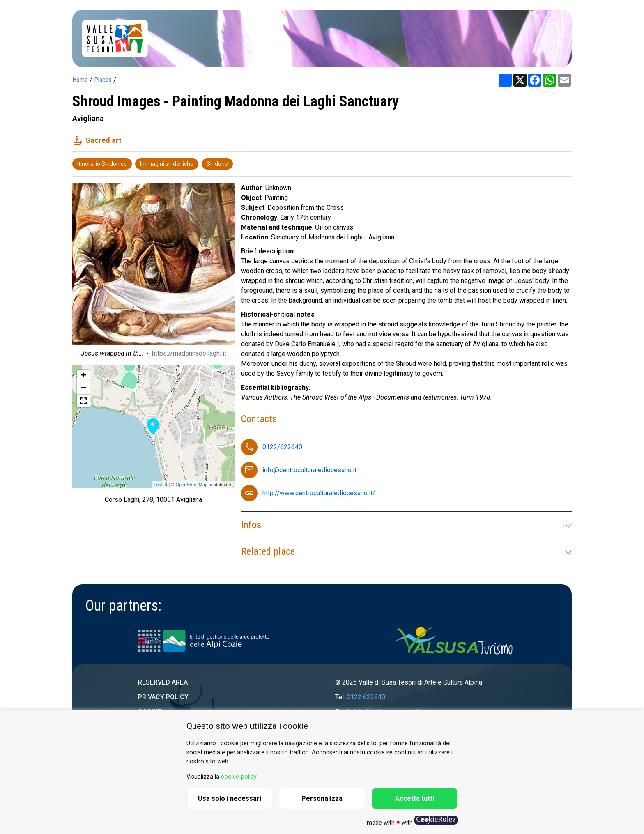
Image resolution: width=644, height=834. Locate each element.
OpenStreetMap (191, 485)
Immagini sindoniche (167, 164)
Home (80, 80)
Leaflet (160, 485)
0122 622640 (366, 697)
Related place (406, 551)
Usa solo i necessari (230, 798)
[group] (153, 272)
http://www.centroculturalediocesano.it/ (319, 493)
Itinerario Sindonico (102, 164)
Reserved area (163, 682)
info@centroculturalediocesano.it (309, 470)
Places (103, 80)
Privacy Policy (163, 697)
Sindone (217, 164)
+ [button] (84, 376)
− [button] (84, 388)
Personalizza (322, 798)
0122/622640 (282, 447)
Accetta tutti (415, 798)
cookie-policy (239, 777)
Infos (406, 525)
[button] (83, 401)
